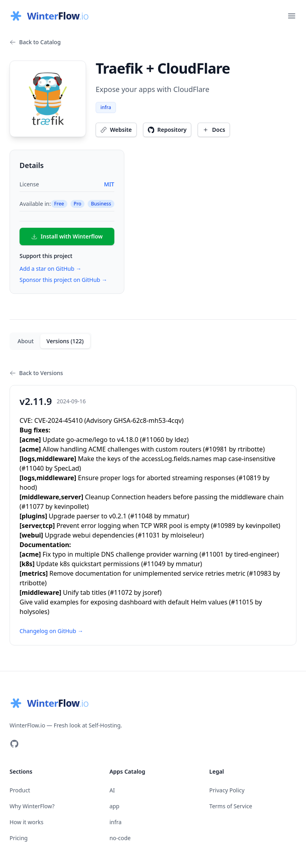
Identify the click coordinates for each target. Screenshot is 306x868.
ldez (180, 440)
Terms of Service (231, 806)
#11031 (149, 535)
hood (27, 487)
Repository (167, 130)
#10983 (260, 573)
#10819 (249, 478)
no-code (120, 838)
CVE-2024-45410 (58, 420)
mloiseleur (186, 535)
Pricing (19, 838)
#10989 (224, 526)
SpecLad (67, 468)
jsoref (151, 592)
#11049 (154, 564)
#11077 (33, 506)
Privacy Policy (227, 790)
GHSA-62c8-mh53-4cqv (148, 420)
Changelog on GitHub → (51, 631)
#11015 (242, 602)
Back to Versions (36, 373)
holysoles (33, 612)
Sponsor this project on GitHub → (63, 280)
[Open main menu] (292, 16)
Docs (214, 130)
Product (20, 790)
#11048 (141, 516)
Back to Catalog (35, 42)
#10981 (216, 449)
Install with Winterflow (67, 236)
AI (112, 790)
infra (106, 107)
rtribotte (250, 449)
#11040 (33, 468)
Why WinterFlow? (32, 806)
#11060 (153, 440)
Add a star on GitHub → (50, 269)
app (115, 806)
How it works (26, 822)
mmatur (175, 516)
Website (116, 130)
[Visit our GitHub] (14, 744)
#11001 (212, 554)
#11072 (121, 592)
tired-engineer (256, 554)
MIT (109, 184)
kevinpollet (71, 506)
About (26, 341)
